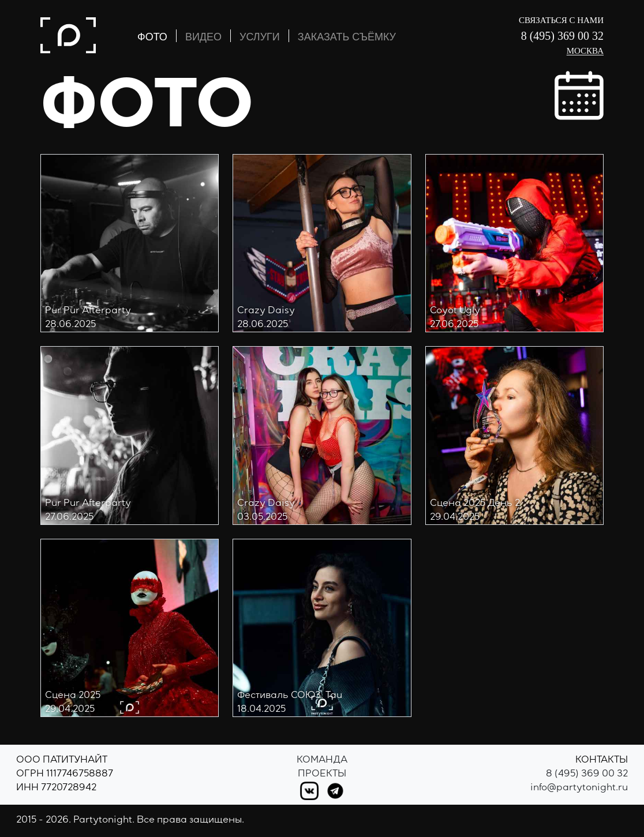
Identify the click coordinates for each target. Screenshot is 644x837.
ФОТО (152, 37)
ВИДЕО (203, 37)
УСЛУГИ (260, 37)
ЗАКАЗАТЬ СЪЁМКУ (347, 37)
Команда (322, 761)
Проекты (322, 775)
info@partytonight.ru (579, 789)
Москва (585, 51)
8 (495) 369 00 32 (562, 36)
